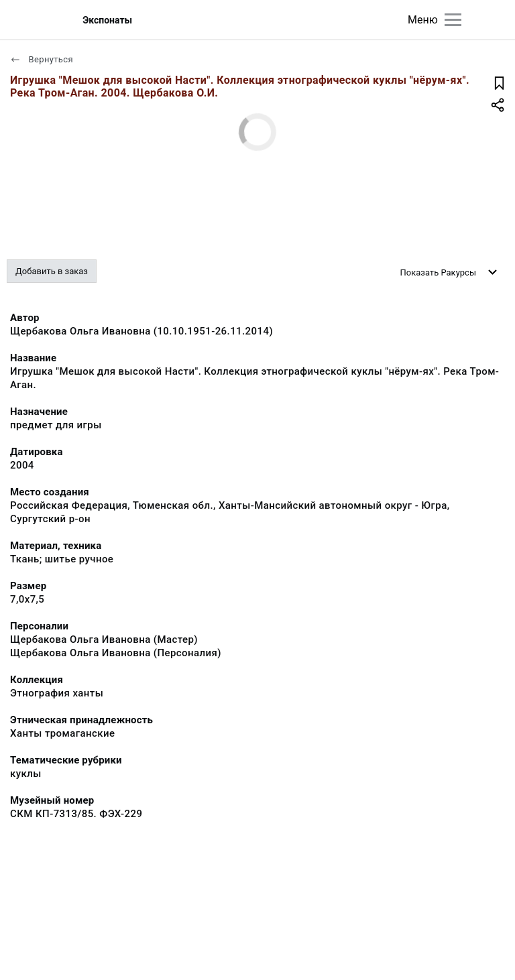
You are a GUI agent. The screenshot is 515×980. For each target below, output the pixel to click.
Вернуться (42, 59)
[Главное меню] (453, 20)
